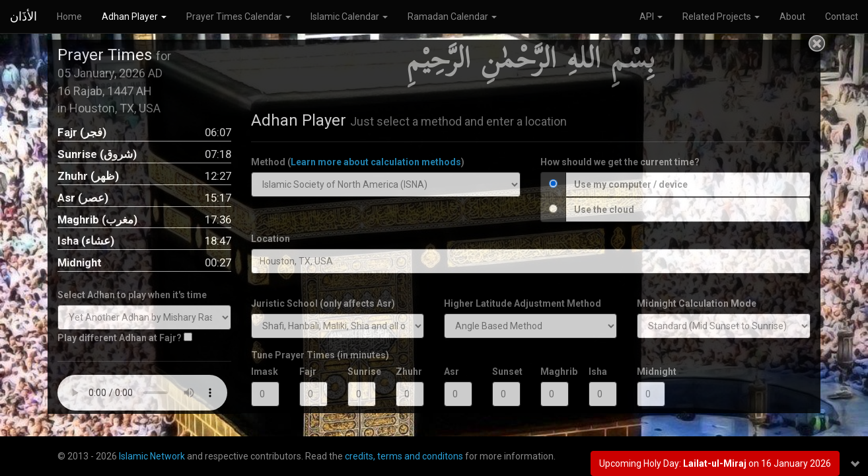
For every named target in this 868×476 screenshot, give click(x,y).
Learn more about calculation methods (376, 162)
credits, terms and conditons (404, 456)
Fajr (308, 372)
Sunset (506, 372)
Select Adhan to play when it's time (132, 295)
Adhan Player (134, 17)
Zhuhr (409, 372)
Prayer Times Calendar (238, 17)
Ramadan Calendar (452, 17)
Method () (358, 162)
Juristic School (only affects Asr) (323, 303)
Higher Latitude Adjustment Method (523, 303)
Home (69, 17)
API (651, 17)
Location (271, 239)
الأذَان (23, 16)
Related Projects (721, 17)
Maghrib (555, 372)
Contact (842, 17)
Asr (452, 372)
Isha (598, 372)
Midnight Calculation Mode (697, 303)
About (792, 17)
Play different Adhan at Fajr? (120, 338)
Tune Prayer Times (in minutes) (320, 355)
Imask (265, 372)
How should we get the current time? (620, 162)
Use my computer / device (631, 184)
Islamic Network (152, 456)
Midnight (651, 372)
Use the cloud (604, 210)
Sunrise (362, 372)
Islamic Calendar (349, 17)
